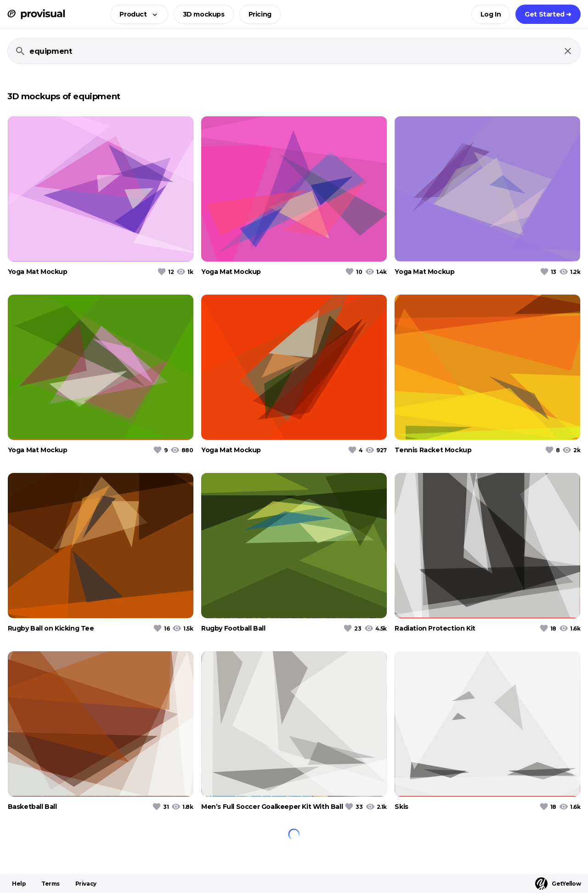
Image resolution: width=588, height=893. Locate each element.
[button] (136, 14)
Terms (51, 884)
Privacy (86, 884)
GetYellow (558, 884)
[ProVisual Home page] (36, 14)
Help (19, 884)
